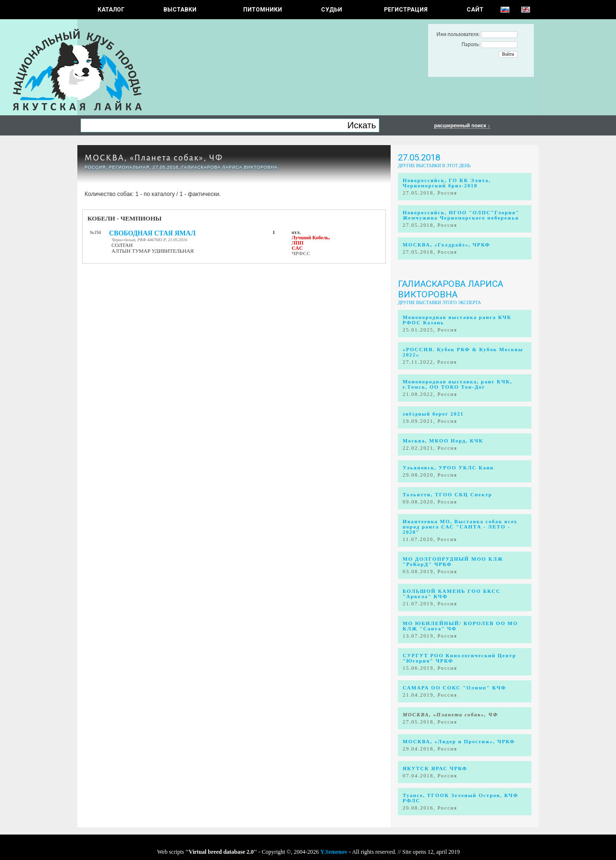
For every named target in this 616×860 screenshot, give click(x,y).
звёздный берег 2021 (433, 414)
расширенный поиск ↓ (462, 125)
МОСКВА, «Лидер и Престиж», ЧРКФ (459, 742)
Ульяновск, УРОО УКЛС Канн (448, 468)
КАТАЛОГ (111, 10)
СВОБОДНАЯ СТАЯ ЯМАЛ (152, 233)
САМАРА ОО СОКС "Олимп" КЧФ (455, 688)
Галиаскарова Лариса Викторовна (450, 289)
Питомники (263, 10)
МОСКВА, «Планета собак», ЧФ (154, 158)
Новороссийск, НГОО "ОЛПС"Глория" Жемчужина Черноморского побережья (461, 215)
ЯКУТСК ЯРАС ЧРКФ (435, 768)
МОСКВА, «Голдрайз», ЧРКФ (446, 245)
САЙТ (475, 10)
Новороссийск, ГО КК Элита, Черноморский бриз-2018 (447, 183)
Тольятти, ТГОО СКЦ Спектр (447, 495)
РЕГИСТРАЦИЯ (406, 10)
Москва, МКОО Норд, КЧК (443, 441)
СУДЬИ (332, 10)
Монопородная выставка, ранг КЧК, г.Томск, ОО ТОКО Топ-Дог (457, 384)
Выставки (180, 10)
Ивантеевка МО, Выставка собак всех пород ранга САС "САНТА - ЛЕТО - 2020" (460, 527)
